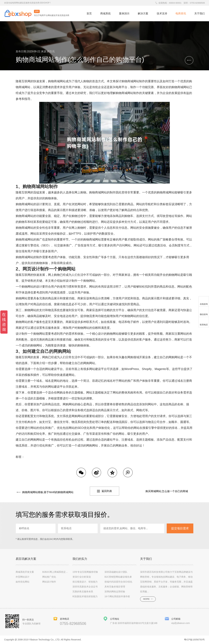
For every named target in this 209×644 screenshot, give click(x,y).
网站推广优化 (49, 577)
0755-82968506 (197, 3)
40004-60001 (175, 3)
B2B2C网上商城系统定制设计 (57, 572)
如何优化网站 (23, 582)
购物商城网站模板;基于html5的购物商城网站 (47, 491)
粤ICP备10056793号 (194, 640)
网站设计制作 (49, 582)
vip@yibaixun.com (181, 623)
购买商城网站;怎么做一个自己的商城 (167, 491)
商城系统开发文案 (25, 572)
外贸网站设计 (23, 577)
